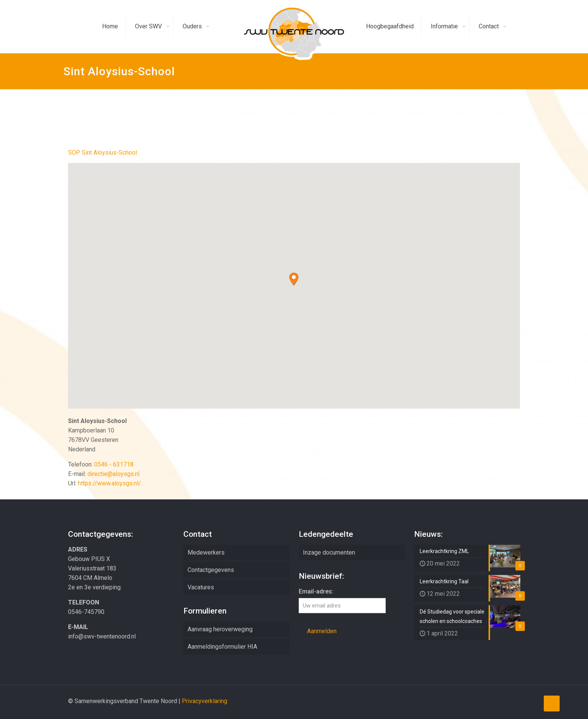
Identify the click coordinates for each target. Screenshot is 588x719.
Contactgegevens (211, 570)
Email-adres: (316, 591)
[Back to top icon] (552, 704)
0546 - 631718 (114, 464)
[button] (294, 279)
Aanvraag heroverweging (220, 629)
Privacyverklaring (205, 701)
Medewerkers (206, 552)
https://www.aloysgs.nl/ (109, 483)
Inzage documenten (329, 552)
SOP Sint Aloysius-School (102, 153)
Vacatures (201, 587)
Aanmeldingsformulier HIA (222, 647)
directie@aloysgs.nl (113, 474)
